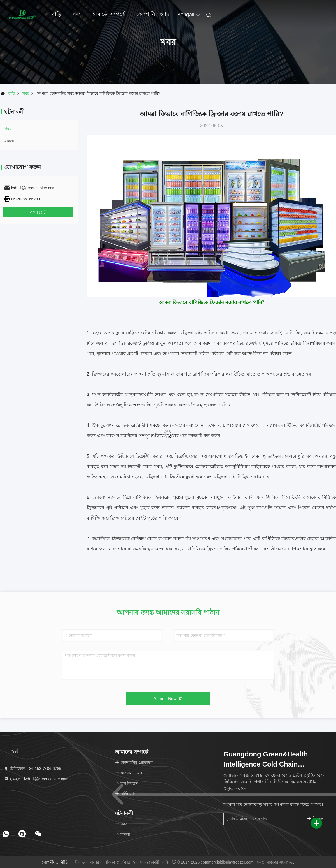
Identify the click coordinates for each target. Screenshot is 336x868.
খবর (26, 94)
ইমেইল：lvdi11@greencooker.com (36, 779)
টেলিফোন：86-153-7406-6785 (33, 769)
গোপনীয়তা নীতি (55, 862)
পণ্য (76, 14)
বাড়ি (57, 14)
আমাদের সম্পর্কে (108, 14)
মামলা (9, 141)
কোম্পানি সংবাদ (153, 14)
